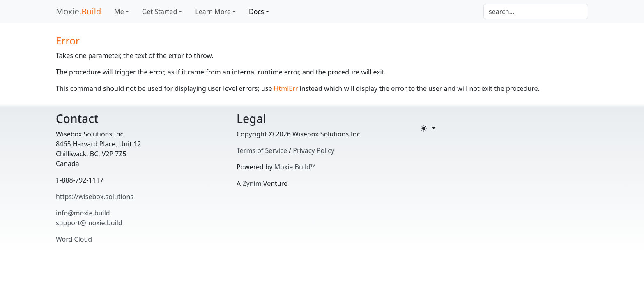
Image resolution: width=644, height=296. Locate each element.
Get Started (160, 12)
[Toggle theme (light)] (428, 128)
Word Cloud (74, 239)
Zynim (252, 183)
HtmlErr (286, 88)
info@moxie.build (83, 213)
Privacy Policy (314, 150)
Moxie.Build (292, 167)
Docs (256, 12)
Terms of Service (262, 150)
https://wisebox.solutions (95, 197)
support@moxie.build (89, 223)
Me (119, 12)
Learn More (213, 12)
